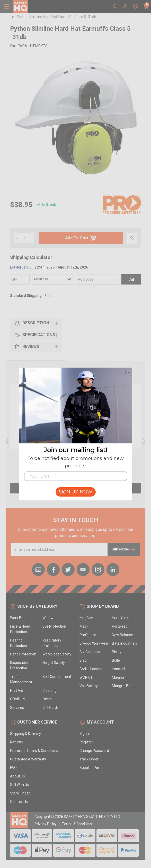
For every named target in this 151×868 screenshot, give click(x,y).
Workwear (51, 618)
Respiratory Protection (52, 643)
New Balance (122, 635)
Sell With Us (19, 785)
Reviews (27, 346)
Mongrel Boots (124, 686)
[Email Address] (60, 549)
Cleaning (50, 691)
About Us (17, 776)
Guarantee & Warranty (28, 759)
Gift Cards (51, 708)
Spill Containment (57, 677)
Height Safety (54, 663)
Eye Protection (54, 626)
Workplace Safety (57, 654)
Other (47, 699)
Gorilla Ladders (91, 669)
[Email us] (38, 569)
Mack (84, 626)
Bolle (116, 660)
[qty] (20, 279)
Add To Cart (81, 238)
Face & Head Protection (20, 629)
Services (17, 708)
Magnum (119, 677)
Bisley (117, 652)
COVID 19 (18, 699)
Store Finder (20, 793)
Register (86, 742)
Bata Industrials (125, 643)
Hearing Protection (19, 643)
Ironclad (118, 669)
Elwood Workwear (94, 643)
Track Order (89, 759)
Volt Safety (89, 686)
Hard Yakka (121, 618)
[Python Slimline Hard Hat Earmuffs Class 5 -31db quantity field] (24, 238)
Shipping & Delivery (25, 734)
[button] (132, 238)
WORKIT (86, 677)
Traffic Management (21, 679)
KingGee (86, 618)
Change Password (94, 751)
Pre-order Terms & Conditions (34, 751)
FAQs (14, 768)
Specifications (35, 335)
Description (32, 323)
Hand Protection (23, 654)
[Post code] (98, 279)
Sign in (85, 734)
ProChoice (88, 635)
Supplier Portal (91, 768)
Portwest (119, 626)
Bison (84, 660)
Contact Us (19, 802)
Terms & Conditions (78, 824)
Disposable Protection (19, 665)
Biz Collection (90, 652)
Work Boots (19, 618)
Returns (16, 742)
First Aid (17, 691)
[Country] (53, 279)
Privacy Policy (46, 824)
